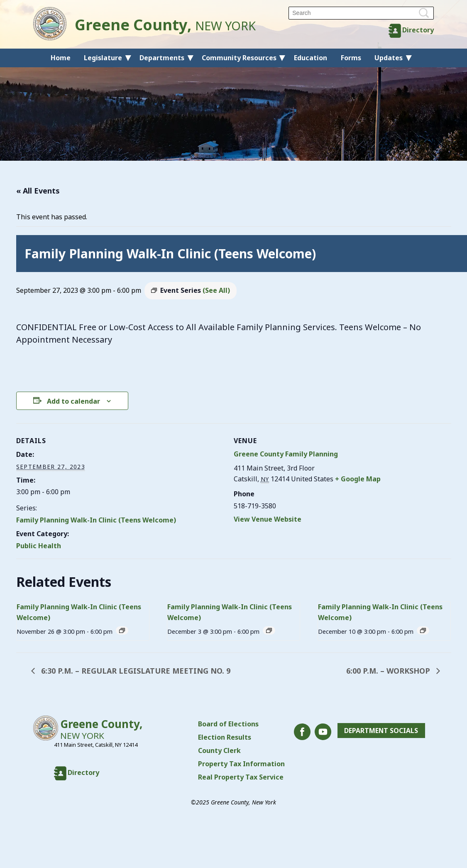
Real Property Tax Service (241, 777)
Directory (418, 30)
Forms (351, 58)
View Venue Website (268, 519)
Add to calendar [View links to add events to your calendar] (73, 401)
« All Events (38, 191)
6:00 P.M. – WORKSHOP (389, 671)
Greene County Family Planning (286, 454)
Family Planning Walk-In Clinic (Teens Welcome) (96, 520)
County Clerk (219, 750)
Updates (389, 58)
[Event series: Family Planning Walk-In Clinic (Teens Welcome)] (122, 630)
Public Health (39, 546)
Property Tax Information (241, 764)
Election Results (225, 737)
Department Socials (381, 731)
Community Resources (239, 58)
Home (61, 58)
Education (311, 58)
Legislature (103, 58)
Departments (162, 58)
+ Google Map (358, 479)
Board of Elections (228, 724)
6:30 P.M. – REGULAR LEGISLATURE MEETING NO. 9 (135, 671)
